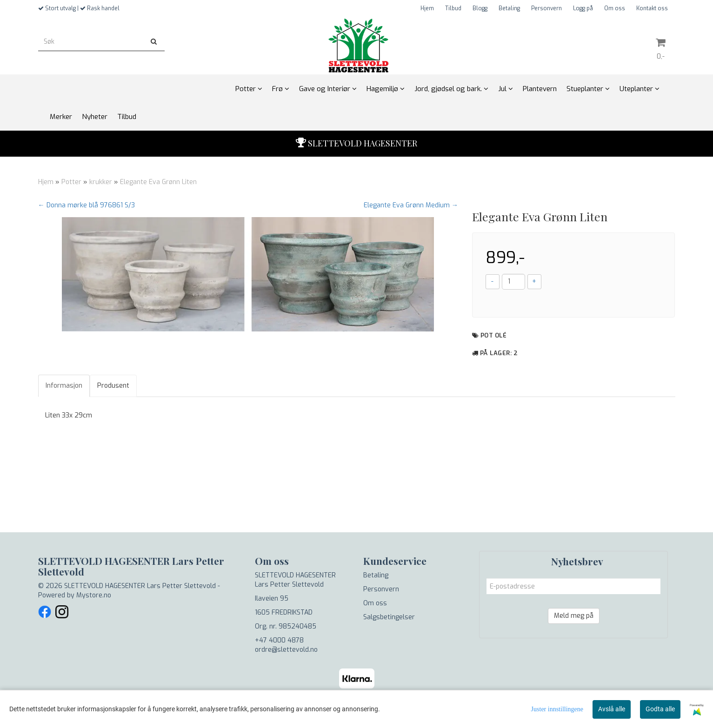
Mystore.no (94, 595)
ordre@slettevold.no (286, 650)
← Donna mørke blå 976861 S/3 (87, 205)
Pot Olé (494, 335)
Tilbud (453, 8)
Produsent (113, 386)
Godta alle (660, 709)
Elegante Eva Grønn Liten (158, 182)
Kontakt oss (652, 8)
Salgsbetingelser (389, 617)
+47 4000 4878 (279, 640)
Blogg (480, 8)
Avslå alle (612, 709)
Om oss (615, 8)
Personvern (546, 8)
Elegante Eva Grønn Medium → (411, 205)
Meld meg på (574, 616)
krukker (101, 182)
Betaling (509, 8)
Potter (71, 182)
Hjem (427, 8)
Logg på (583, 8)
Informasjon (64, 386)
